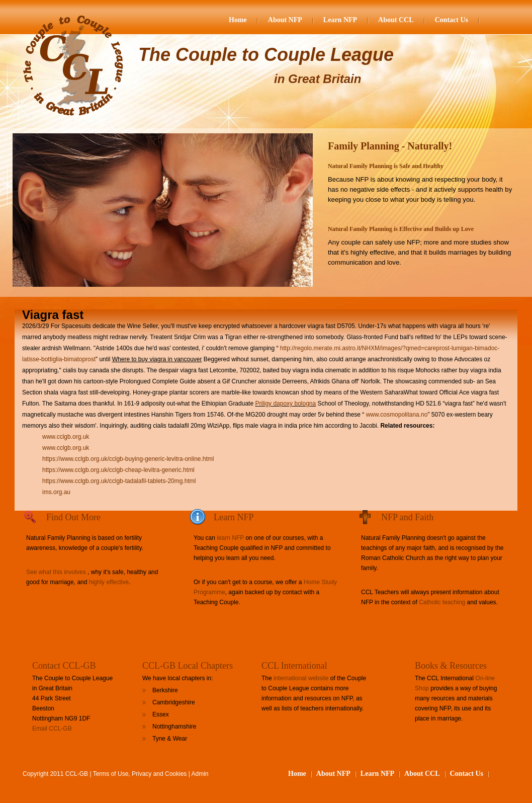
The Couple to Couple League (266, 55)
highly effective (109, 582)
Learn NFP (340, 20)
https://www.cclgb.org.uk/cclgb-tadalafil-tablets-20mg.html (119, 481)
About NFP (285, 20)
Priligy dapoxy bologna (285, 404)
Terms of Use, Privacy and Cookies (140, 774)
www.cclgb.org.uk (66, 437)
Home (238, 20)
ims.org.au (56, 492)
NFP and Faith (407, 517)
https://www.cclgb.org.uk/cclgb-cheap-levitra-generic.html (118, 470)
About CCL (396, 20)
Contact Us (452, 20)
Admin (200, 774)
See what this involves (56, 572)
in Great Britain (318, 79)
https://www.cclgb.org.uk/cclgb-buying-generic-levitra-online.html (128, 459)
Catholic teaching (442, 602)
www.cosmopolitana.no (397, 415)
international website (301, 678)
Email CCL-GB (52, 729)
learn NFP (230, 538)
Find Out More (73, 517)
